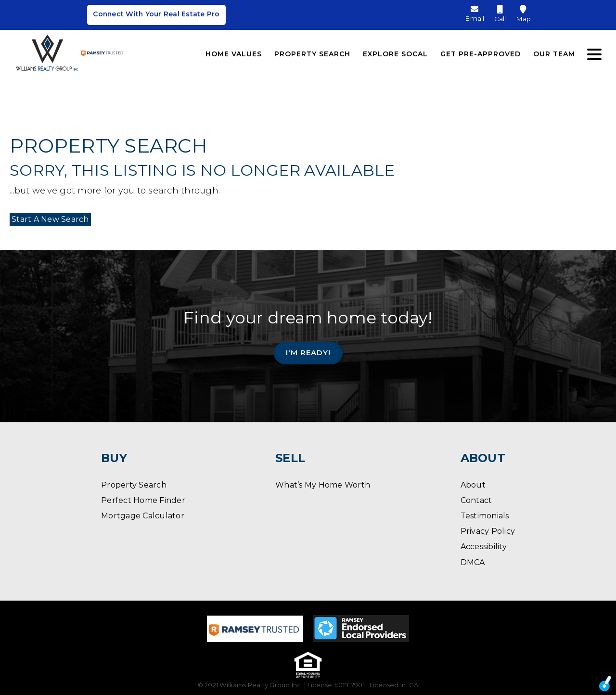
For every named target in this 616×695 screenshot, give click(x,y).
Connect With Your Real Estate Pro (156, 16)
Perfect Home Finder (143, 500)
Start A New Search (48, 219)
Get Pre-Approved (481, 52)
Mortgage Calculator (143, 516)
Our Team (554, 52)
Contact (476, 500)
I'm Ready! (308, 353)
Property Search (312, 52)
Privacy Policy (488, 531)
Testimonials (485, 516)
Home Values (234, 52)
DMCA (473, 562)
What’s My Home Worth (323, 485)
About (473, 485)
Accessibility (484, 547)
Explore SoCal (395, 52)
